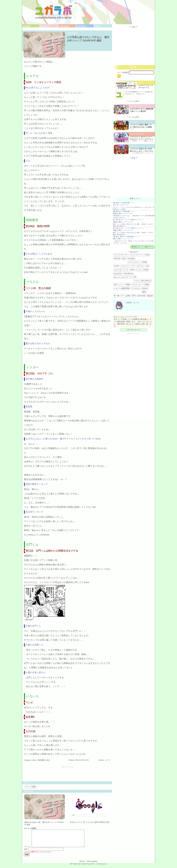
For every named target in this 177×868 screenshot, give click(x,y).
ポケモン (141, 266)
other (98, 26)
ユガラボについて (121, 270)
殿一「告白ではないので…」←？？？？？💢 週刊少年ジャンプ (126, 220)
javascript (141, 296)
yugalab (27, 26)
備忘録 (150, 296)
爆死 (144, 292)
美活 (124, 259)
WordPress (129, 274)
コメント (28, 850)
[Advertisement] (67, 774)
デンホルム (136, 288)
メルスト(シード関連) (141, 284)
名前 (26, 853)
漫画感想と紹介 (44, 760)
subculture (64, 26)
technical (81, 26)
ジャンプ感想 (30, 787)
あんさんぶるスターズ (123, 277)
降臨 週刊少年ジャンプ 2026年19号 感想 (121, 203)
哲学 (134, 296)
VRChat (117, 258)
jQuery (145, 288)
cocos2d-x (118, 274)
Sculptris (131, 258)
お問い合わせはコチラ (134, 330)
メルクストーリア (128, 266)
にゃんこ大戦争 (142, 270)
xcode (116, 266)
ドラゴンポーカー (121, 255)
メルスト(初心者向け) (142, 281)
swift (132, 270)
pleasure (45, 26)
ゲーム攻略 (126, 296)
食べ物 (117, 296)
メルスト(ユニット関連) (137, 262)
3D (135, 277)
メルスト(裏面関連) (122, 288)
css (148, 266)
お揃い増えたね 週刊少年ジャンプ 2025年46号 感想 (123, 237)
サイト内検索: (123, 72)
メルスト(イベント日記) (140, 255)
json (115, 284)
